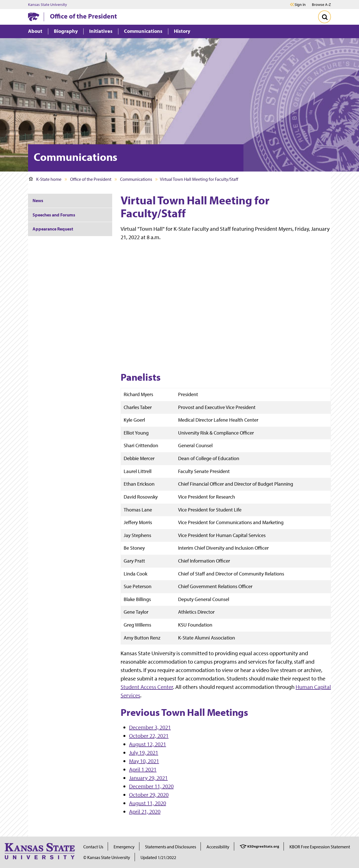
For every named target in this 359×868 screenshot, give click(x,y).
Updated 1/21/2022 (158, 857)
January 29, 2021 (148, 778)
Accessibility (218, 847)
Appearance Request (53, 229)
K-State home (45, 179)
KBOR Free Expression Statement (320, 847)
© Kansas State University (107, 857)
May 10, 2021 (144, 761)
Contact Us (93, 847)
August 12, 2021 (148, 744)
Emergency (124, 847)
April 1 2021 (143, 769)
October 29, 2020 (149, 795)
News (38, 200)
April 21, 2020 (145, 811)
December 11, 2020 (151, 786)
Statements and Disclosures (171, 847)
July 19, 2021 (144, 752)
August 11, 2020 (148, 803)
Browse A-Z (321, 4)
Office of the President (83, 16)
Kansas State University (48, 4)
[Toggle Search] (325, 17)
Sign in (300, 4)
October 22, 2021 (149, 736)
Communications (136, 179)
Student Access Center (147, 687)
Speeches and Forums (54, 215)
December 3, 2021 (150, 727)
